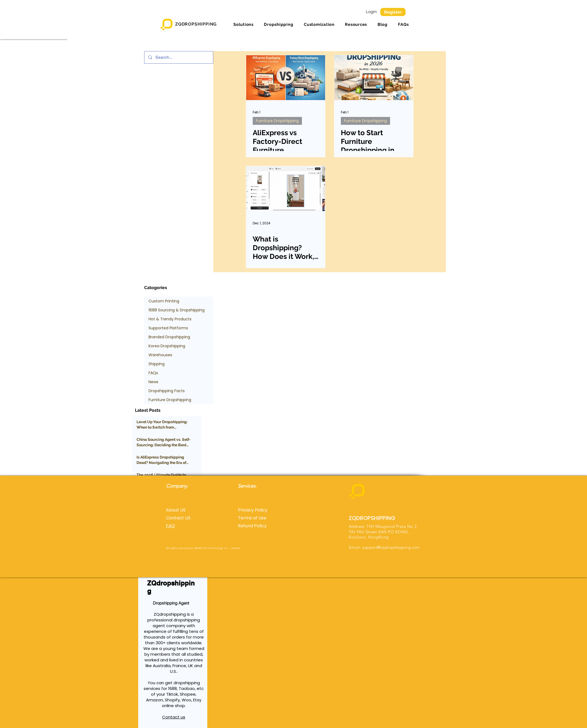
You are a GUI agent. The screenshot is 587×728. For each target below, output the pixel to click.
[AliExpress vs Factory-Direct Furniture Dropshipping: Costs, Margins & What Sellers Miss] (286, 78)
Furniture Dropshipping (277, 121)
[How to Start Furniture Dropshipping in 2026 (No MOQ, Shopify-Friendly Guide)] (374, 78)
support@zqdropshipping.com (391, 547)
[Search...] (178, 57)
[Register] (393, 12)
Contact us (174, 717)
